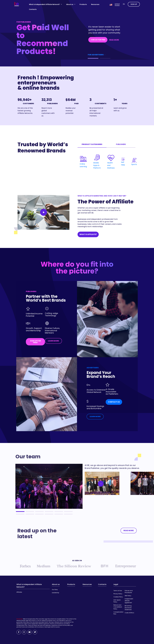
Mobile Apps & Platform (97, 163)
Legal (116, 584)
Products (83, 4)
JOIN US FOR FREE (98, 40)
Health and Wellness (111, 163)
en (124, 4)
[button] (93, 58)
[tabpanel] (106, 162)
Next (99, 484)
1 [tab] (20, 512)
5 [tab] (59, 512)
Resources (95, 4)
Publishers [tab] (121, 144)
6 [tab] (68, 512)
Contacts (33, 9)
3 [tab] (39, 512)
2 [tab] (30, 512)
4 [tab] (49, 512)
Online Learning (83, 163)
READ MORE (114, 40)
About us (71, 4)
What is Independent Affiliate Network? (45, 4)
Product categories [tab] (92, 144)
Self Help (123, 162)
